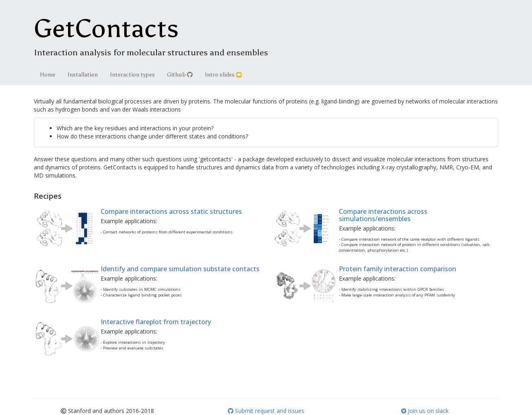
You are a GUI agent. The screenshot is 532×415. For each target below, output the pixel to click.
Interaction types (132, 75)
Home (48, 75)
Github (180, 75)
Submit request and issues (266, 411)
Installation (83, 75)
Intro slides (223, 75)
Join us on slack (425, 411)
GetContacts (106, 28)
